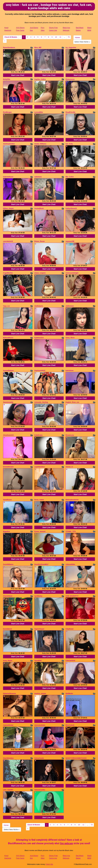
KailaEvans (38, 435)
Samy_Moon (70, 338)
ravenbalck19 (8, 241)
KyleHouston (39, 338)
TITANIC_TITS (71, 531)
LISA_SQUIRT (8, 790)
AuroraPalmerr (8, 371)
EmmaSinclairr (8, 467)
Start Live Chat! (18, 75)
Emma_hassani (40, 531)
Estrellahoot (7, 629)
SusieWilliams (8, 564)
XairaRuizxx (7, 500)
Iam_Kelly (69, 144)
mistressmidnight (72, 273)
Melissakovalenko (72, 500)
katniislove (70, 371)
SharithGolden (8, 758)
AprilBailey (38, 596)
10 (56, 37)
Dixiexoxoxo (70, 79)
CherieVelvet (8, 596)
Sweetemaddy (8, 402)
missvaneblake (40, 725)
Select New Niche (82, 42)
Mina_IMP (38, 48)
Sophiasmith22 (40, 371)
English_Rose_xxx (72, 402)
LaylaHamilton (40, 467)
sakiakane (38, 177)
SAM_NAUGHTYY (72, 596)
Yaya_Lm (6, 306)
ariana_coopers (40, 273)
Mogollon (6, 531)
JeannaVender (8, 725)
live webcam (67, 843)
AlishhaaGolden (9, 144)
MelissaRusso (8, 338)
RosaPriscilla (70, 112)
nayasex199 (70, 241)
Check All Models (11, 37)
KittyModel (69, 629)
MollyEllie (7, 79)
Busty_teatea (39, 500)
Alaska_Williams (40, 144)
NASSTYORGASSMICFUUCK (76, 758)
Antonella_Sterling (41, 402)
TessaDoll (38, 661)
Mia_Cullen (70, 177)
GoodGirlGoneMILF (41, 564)
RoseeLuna (70, 435)
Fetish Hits (49, 864)
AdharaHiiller (70, 564)
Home (77, 37)
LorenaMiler (39, 112)
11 (60, 37)
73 (69, 37)
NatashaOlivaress (10, 694)
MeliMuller (69, 694)
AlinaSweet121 (8, 435)
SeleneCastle (39, 758)
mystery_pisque (40, 694)
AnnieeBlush (39, 208)
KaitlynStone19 (71, 208)
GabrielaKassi (8, 177)
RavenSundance (9, 48)
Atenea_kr (69, 467)
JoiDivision (70, 306)
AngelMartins (8, 273)
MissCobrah (70, 725)
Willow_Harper (8, 208)
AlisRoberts (39, 306)
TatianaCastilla (40, 790)
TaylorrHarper (39, 629)
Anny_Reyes (8, 661)
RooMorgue (7, 112)
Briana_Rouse (39, 241)
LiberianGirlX (70, 661)
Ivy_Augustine (71, 48)
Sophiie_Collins (40, 79)
